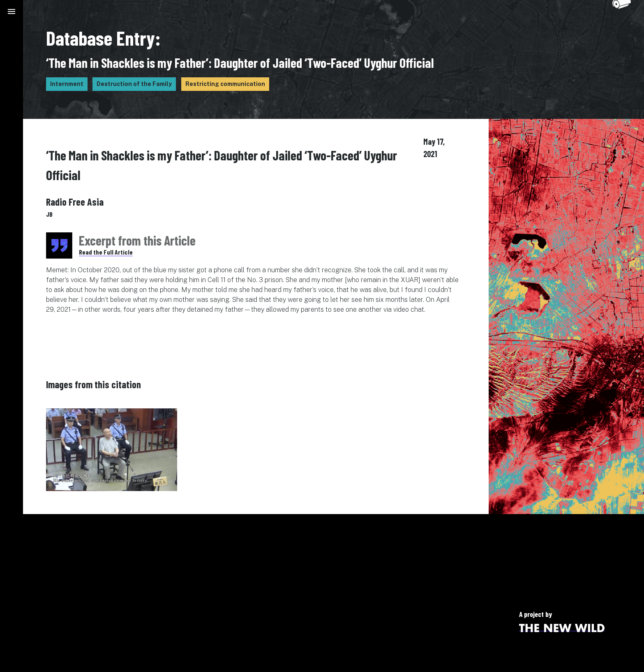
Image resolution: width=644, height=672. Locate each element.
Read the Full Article (106, 252)
